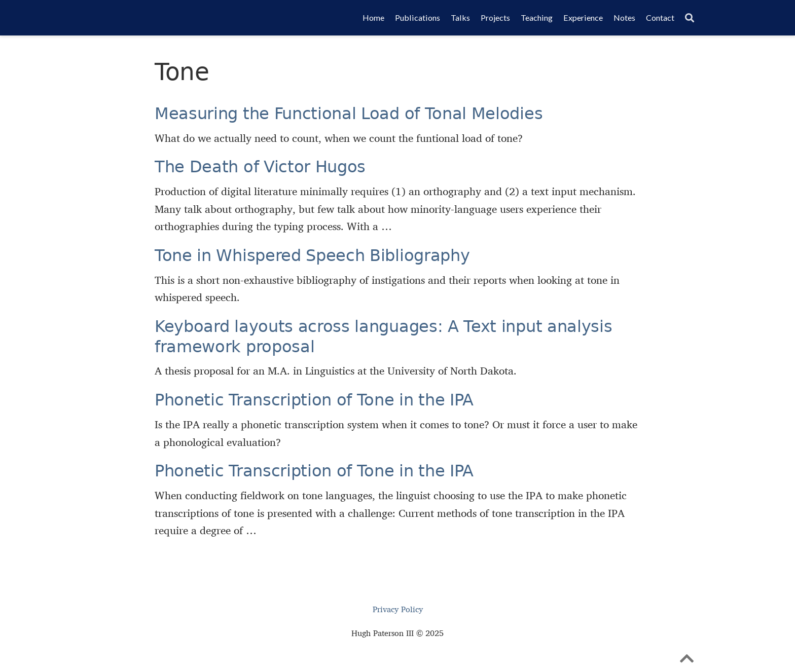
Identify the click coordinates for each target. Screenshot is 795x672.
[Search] (690, 18)
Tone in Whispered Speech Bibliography (312, 255)
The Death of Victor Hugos (260, 167)
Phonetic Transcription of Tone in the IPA (314, 400)
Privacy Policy (398, 609)
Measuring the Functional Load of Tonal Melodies (349, 114)
